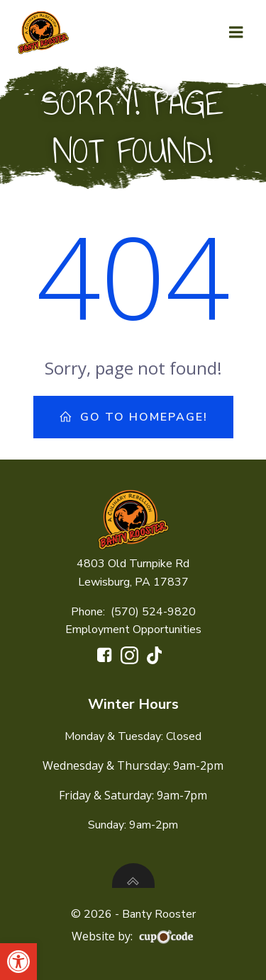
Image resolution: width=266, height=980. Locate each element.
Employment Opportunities (133, 629)
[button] (18, 962)
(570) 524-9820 (153, 612)
